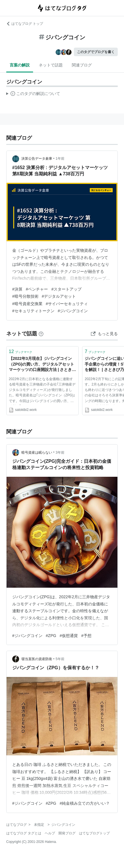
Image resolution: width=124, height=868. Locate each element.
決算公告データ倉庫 (37, 159)
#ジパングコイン (73, 311)
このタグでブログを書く (96, 52)
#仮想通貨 (69, 636)
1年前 (60, 159)
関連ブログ (82, 65)
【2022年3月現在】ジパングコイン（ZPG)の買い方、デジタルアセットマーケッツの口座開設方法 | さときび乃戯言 (42, 365)
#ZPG (51, 636)
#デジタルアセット (59, 296)
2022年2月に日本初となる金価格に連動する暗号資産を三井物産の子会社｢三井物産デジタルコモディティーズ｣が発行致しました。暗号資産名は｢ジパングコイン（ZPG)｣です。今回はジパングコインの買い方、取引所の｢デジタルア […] (42, 391)
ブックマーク (21, 351)
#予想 (86, 636)
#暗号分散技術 (25, 296)
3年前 (60, 453)
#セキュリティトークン (33, 311)
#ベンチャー (37, 289)
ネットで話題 (51, 65)
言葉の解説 (20, 65)
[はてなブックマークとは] (41, 334)
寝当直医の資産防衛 (37, 659)
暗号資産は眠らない (37, 453)
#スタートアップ (66, 289)
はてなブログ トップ (25, 24)
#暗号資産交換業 (27, 304)
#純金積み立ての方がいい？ (85, 803)
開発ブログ (67, 833)
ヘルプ (50, 833)
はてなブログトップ (94, 833)
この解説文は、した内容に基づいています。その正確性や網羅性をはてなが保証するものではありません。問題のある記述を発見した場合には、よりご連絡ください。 (33, 94)
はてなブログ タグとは (24, 833)
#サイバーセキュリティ (67, 304)
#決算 (17, 289)
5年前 (60, 659)
